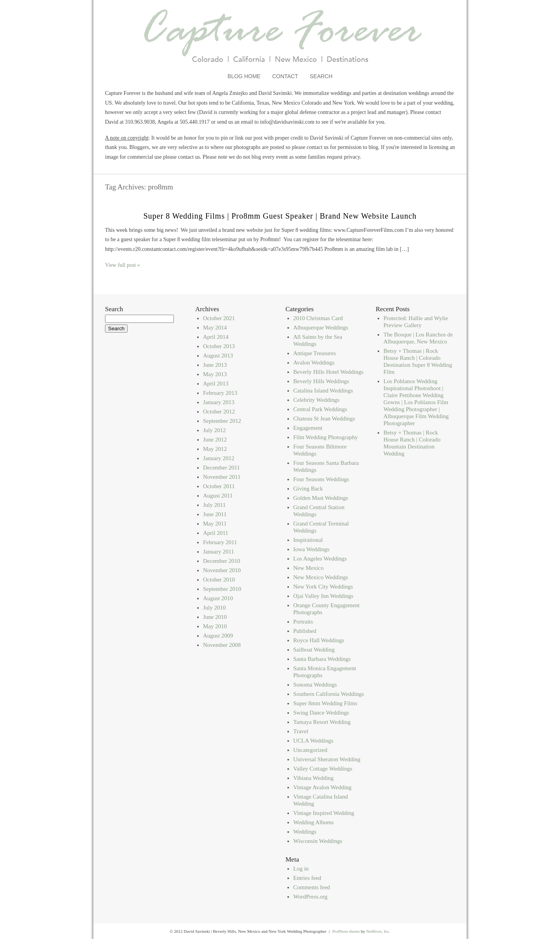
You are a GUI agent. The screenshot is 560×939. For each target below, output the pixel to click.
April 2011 (216, 533)
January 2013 (219, 402)
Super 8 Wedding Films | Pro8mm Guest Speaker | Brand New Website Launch (280, 216)
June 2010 (215, 617)
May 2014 (215, 328)
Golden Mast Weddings (321, 498)
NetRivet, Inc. (378, 931)
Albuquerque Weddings (321, 328)
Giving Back (308, 489)
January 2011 (219, 552)
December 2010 (221, 561)
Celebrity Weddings (316, 400)
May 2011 (215, 524)
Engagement (308, 428)
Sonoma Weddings (315, 685)
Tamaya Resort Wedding (322, 722)
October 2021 (219, 318)
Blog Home (244, 76)
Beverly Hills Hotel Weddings (328, 372)
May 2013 (215, 374)
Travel (301, 731)
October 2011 (219, 486)
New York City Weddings (323, 587)
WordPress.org (310, 897)
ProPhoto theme (346, 931)
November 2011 (222, 477)
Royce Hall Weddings (319, 640)
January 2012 (219, 458)
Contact (285, 76)
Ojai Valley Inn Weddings (323, 596)
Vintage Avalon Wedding (322, 787)
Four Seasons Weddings (321, 479)
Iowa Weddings (311, 549)
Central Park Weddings (320, 409)
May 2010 (215, 626)
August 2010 (218, 598)
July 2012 (214, 430)
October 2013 (219, 346)
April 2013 (216, 384)
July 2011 (214, 505)
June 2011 (215, 514)
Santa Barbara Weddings (322, 659)
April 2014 (216, 337)
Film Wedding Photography (325, 437)
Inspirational (308, 540)
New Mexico (308, 568)
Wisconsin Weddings (318, 841)
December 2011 (221, 468)
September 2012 (222, 421)
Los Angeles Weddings (320, 559)
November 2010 (222, 570)
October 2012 (219, 412)
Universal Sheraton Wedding (327, 759)
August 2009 (218, 636)
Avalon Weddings (314, 363)
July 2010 (214, 608)
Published (305, 631)
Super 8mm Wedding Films (325, 703)
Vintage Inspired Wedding (324, 813)
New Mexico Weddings (321, 577)
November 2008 (222, 645)
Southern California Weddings (329, 694)
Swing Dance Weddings (321, 713)
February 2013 (220, 393)
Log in (301, 869)
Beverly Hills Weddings (321, 381)
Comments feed (312, 887)
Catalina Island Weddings (323, 391)
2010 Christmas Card (318, 318)
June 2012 (215, 440)
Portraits (303, 622)
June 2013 (215, 365)
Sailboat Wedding (314, 650)
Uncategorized (310, 750)
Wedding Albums (313, 822)
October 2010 (219, 580)
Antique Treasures (315, 353)
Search (321, 76)
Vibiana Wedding (313, 778)
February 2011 (220, 542)
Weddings (305, 832)
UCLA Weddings (313, 741)
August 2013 (218, 356)
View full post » (122, 265)
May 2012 (215, 449)
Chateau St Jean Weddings (324, 419)
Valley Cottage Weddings (323, 769)
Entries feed (307, 878)
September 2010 (222, 589)
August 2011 (218, 496)
